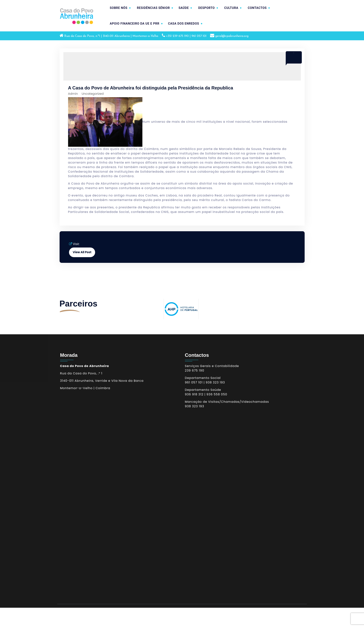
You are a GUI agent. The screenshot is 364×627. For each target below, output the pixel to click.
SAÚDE (184, 8)
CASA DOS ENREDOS (184, 24)
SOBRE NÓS (119, 8)
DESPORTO (206, 8)
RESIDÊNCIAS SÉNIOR (153, 8)
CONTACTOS (257, 8)
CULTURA (231, 8)
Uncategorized (93, 94)
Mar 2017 (294, 53)
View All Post (82, 252)
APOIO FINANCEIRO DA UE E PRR (135, 24)
